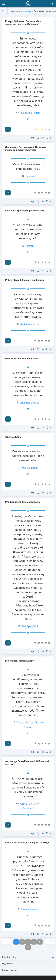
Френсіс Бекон (14, 437)
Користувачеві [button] (28, 970)
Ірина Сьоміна (30, 909)
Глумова (30, 176)
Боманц (30, 246)
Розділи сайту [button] (28, 957)
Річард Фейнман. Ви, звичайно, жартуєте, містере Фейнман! (23, 23)
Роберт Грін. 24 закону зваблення (25, 280)
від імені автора (30, 324)
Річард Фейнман (30, 113)
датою (28, 11)
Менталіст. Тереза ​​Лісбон (20, 661)
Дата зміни (39, 11)
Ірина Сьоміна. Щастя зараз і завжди (27, 843)
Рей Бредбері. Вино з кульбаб (23, 502)
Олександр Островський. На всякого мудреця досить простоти (27, 149)
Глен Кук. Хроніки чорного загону (25, 211)
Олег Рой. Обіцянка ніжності (22, 359)
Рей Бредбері (30, 626)
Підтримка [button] (28, 964)
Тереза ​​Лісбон (25, 722)
